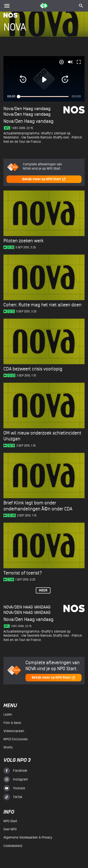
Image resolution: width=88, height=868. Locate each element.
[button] (23, 80)
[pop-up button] (61, 62)
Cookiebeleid (13, 846)
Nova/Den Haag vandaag (27, 114)
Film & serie (12, 723)
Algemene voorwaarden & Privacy (28, 837)
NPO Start (10, 821)
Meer (43, 591)
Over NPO (10, 829)
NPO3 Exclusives (16, 739)
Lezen (8, 714)
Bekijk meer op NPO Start (44, 179)
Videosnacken (14, 731)
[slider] (43, 96)
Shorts (8, 747)
